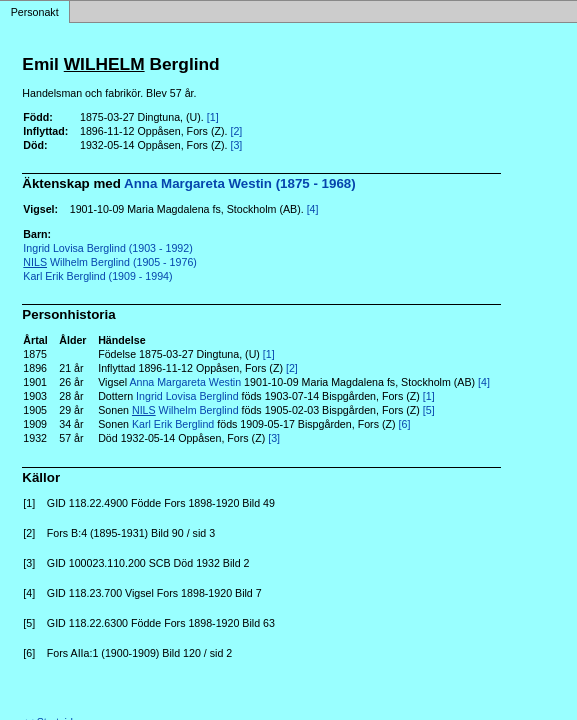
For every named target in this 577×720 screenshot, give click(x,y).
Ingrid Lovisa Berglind (187, 396)
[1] (213, 117)
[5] (429, 410)
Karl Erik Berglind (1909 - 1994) (97, 276)
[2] (236, 131)
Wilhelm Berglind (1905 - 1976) (110, 262)
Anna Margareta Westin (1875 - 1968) (240, 183)
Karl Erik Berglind (173, 424)
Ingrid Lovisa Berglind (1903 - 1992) (107, 248)
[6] (405, 424)
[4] (313, 209)
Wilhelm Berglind (185, 410)
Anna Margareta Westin (185, 382)
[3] (236, 145)
